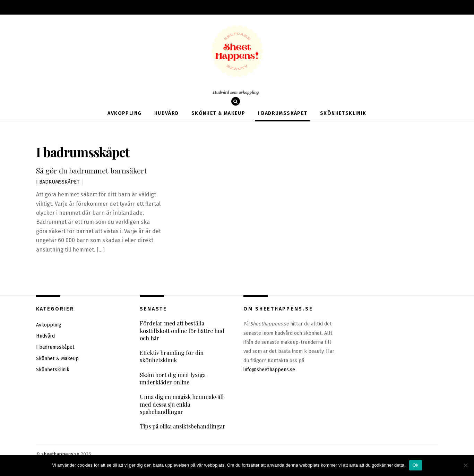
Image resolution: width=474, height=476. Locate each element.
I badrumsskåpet (283, 113)
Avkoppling (124, 113)
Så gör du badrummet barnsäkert (91, 170)
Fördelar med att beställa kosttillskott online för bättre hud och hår (183, 331)
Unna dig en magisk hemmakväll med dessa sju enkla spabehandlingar (182, 405)
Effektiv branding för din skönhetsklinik (172, 357)
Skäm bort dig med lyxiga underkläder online (173, 379)
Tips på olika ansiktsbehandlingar (183, 427)
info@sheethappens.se (269, 370)
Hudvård (167, 113)
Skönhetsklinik (343, 113)
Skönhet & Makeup (218, 113)
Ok (416, 465)
